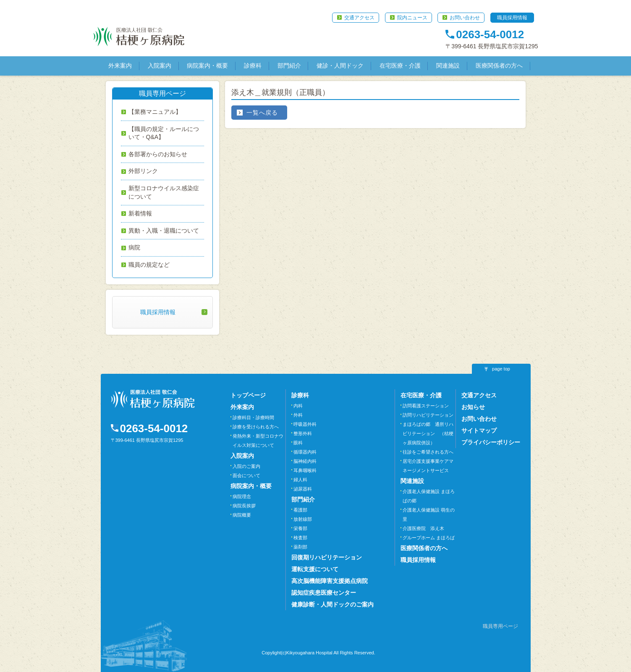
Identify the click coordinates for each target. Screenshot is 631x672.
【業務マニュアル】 (155, 112)
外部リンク (143, 171)
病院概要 (242, 515)
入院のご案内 (246, 466)
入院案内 (160, 66)
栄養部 (300, 528)
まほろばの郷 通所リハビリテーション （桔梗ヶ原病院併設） (428, 433)
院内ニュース (412, 18)
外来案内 (120, 66)
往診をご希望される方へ (428, 452)
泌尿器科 (303, 489)
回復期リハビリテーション (327, 557)
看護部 (300, 510)
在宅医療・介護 (400, 66)
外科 (298, 415)
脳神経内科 (305, 461)
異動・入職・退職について (164, 231)
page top (501, 369)
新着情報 (140, 213)
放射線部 (303, 519)
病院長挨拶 (244, 506)
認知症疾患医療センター (324, 593)
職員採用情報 (512, 18)
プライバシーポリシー (491, 442)
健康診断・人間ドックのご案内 (333, 604)
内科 (298, 406)
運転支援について (315, 569)
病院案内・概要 (207, 66)
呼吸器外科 (305, 424)
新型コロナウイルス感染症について (164, 192)
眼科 (298, 443)
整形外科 (303, 433)
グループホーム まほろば (429, 538)
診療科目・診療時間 (253, 417)
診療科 (253, 66)
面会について (246, 475)
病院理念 (242, 496)
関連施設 (448, 66)
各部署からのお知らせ (158, 154)
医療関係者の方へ (499, 66)
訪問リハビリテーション (428, 415)
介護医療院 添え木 (423, 528)
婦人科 (300, 480)
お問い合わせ (465, 18)
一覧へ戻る (262, 113)
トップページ (248, 395)
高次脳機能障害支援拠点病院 (330, 581)
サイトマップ (479, 430)
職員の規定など (149, 265)
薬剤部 (300, 547)
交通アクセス (359, 18)
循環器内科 (305, 452)
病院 (134, 247)
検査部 (300, 538)
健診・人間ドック (340, 66)
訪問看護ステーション (426, 406)
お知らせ (473, 407)
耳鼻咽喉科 (305, 470)
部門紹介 (289, 66)
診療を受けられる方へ (256, 427)
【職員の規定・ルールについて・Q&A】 (164, 133)
